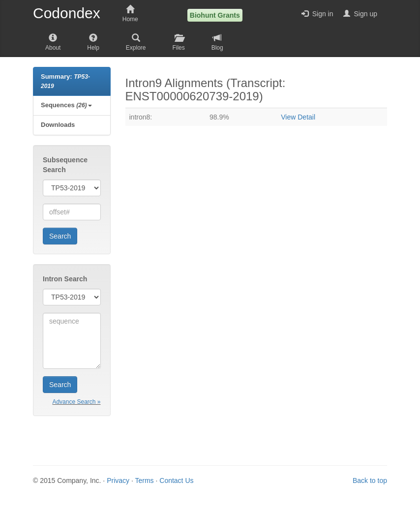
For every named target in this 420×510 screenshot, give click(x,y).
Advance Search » (76, 402)
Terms (144, 480)
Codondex (67, 13)
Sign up (360, 14)
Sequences (66, 105)
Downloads (58, 125)
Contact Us (176, 480)
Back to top (370, 480)
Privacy (118, 480)
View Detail (298, 117)
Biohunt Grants (215, 15)
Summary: (65, 81)
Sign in (317, 14)
